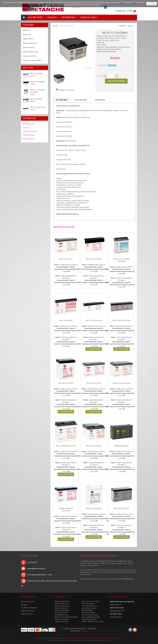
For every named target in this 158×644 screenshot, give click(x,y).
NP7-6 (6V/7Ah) (87, 610)
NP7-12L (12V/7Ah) (94, 383)
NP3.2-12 (105, 638)
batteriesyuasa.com (117, 611)
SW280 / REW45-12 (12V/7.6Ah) (66, 510)
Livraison (26, 128)
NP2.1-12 (91, 638)
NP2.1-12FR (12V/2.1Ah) (121, 320)
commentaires (100, 100)
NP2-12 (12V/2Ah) (36, 99)
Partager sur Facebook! (66, 90)
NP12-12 (76, 638)
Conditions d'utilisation (30, 131)
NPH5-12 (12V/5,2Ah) (94, 508)
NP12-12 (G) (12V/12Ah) (121, 383)
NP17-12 (84, 638)
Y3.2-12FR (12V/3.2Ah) (90, 606)
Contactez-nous (88, 17)
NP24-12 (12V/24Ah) (94, 446)
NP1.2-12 (69, 638)
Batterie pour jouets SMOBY (32, 60)
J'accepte (152, 4)
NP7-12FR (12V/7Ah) (121, 508)
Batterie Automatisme (30, 43)
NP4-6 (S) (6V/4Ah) (61, 608)
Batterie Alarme (28, 39)
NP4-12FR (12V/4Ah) (66, 383)
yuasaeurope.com (116, 617)
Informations (68, 17)
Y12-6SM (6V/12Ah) (62, 615)
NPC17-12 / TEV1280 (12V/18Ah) (37, 91)
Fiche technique (81, 100)
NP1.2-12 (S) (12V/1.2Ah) (90, 602)
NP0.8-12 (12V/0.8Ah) (38, 82)
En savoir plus (62, 100)
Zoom (90, 68)
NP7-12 (118, 638)
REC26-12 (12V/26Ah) (89, 619)
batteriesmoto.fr (115, 605)
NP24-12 (98, 638)
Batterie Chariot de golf (30, 52)
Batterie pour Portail (29, 56)
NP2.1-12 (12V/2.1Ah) (38, 107)
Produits (52, 17)
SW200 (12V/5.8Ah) (121, 446)
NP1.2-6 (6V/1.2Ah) (61, 604)
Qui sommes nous (29, 124)
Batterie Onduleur (29, 47)
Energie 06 (84, 631)
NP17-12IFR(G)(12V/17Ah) (66, 446)
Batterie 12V (27, 35)
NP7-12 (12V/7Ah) (36, 74)
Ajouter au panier (94, 349)
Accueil (55, 26)
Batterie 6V (26, 30)
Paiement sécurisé (29, 135)
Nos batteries (35, 17)
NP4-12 (112, 638)
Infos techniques (28, 139)
